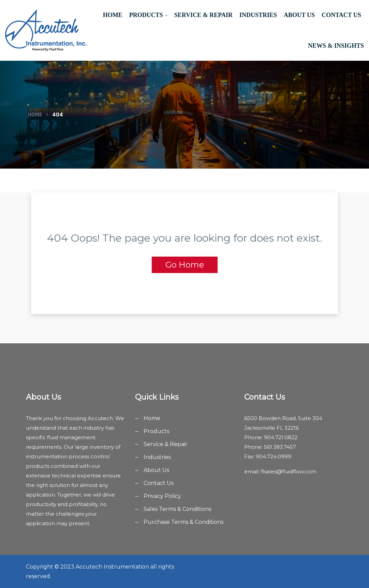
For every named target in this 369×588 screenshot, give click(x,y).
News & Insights (336, 46)
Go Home (185, 265)
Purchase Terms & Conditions (183, 522)
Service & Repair (203, 15)
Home (113, 15)
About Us (299, 15)
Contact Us (341, 15)
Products (146, 15)
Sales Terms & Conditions (177, 509)
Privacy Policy (162, 496)
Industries (258, 15)
